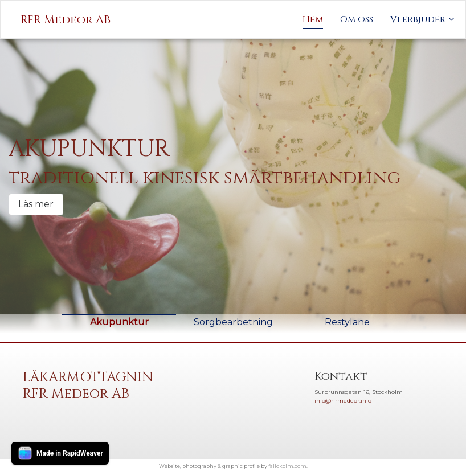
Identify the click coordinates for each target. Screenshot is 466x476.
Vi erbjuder (418, 19)
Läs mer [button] (36, 204)
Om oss (357, 19)
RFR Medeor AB (66, 20)
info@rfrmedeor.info (343, 401)
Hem (313, 19)
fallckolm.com (287, 466)
